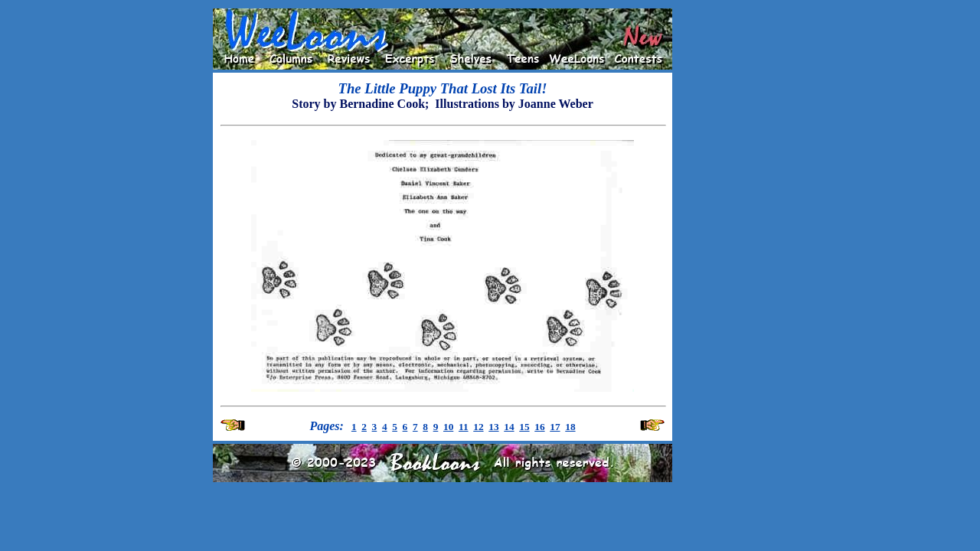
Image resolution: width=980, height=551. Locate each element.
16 (539, 427)
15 (524, 427)
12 (478, 427)
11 (464, 427)
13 (493, 427)
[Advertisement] (721, 238)
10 (448, 427)
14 (509, 427)
